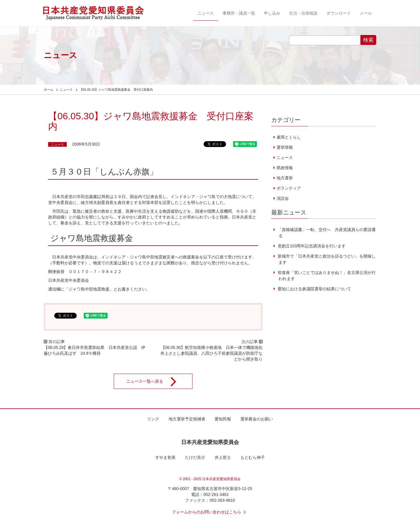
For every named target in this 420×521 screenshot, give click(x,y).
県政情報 (285, 168)
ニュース (206, 13)
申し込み (272, 13)
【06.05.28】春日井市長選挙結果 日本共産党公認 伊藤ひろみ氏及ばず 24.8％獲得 (95, 350)
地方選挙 (285, 178)
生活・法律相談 (303, 13)
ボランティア (289, 188)
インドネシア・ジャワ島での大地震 (203, 197)
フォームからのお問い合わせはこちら (210, 512)
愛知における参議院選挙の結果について (314, 289)
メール (366, 13)
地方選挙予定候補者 (187, 419)
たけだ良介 (195, 457)
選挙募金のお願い (257, 419)
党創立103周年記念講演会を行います (311, 246)
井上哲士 (223, 457)
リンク (153, 419)
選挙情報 (285, 147)
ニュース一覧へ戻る (155, 381)
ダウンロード (339, 13)
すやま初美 (165, 457)
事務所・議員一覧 (239, 13)
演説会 (283, 198)
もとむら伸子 (253, 457)
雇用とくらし (289, 137)
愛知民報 (223, 419)
